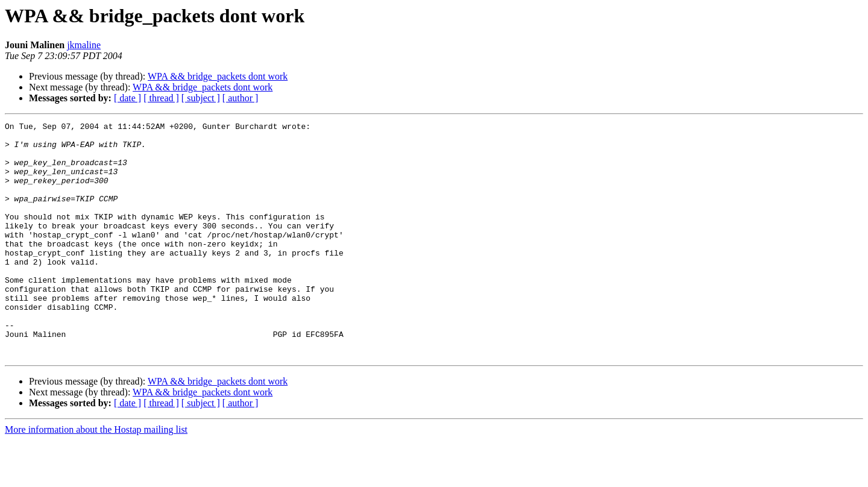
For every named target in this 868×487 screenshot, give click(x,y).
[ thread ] (161, 98)
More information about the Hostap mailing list (96, 476)
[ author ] (241, 98)
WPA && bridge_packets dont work (218, 76)
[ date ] (127, 98)
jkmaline (84, 45)
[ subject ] (201, 98)
